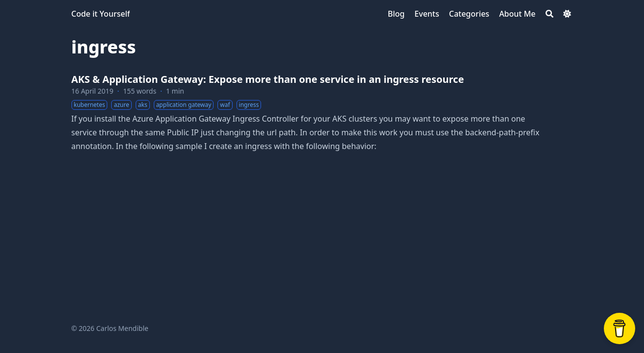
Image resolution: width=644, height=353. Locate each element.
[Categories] (469, 14)
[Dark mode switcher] (567, 14)
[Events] (427, 14)
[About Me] (517, 14)
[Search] (549, 14)
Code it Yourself (101, 14)
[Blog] (396, 14)
